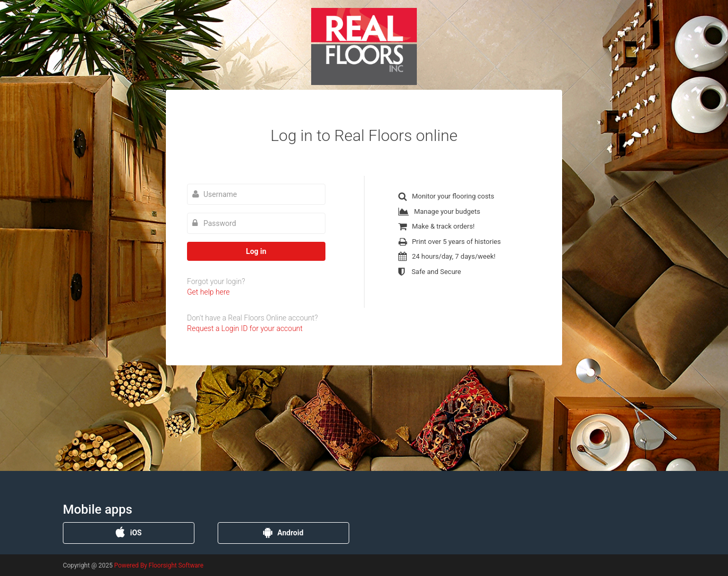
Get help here (208, 292)
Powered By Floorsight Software (159, 565)
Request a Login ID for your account (245, 328)
